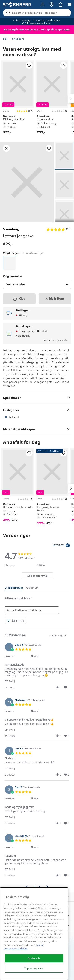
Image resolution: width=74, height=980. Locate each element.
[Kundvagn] (61, 4)
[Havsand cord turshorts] (18, 487)
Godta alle (34, 958)
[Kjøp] (19, 299)
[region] (34, 934)
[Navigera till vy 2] (64, 185)
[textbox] (68, 637)
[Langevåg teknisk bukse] (52, 488)
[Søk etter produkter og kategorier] (38, 13)
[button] (11, 681)
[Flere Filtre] (16, 621)
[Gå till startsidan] (17, 5)
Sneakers (18, 39)
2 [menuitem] (39, 887)
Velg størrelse (38, 284)
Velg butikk (23, 336)
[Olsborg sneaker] (18, 99)
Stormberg (11, 229)
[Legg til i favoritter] (29, 65)
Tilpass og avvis (34, 968)
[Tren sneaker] (52, 99)
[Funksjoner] (37, 410)
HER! (67, 30)
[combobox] (59, 635)
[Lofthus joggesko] (10, 263)
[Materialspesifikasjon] (37, 429)
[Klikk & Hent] (55, 299)
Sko (5, 39)
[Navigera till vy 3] (64, 214)
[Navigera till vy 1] (64, 156)
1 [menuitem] (35, 887)
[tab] (38, 576)
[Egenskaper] (37, 398)
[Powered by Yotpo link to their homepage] (62, 546)
